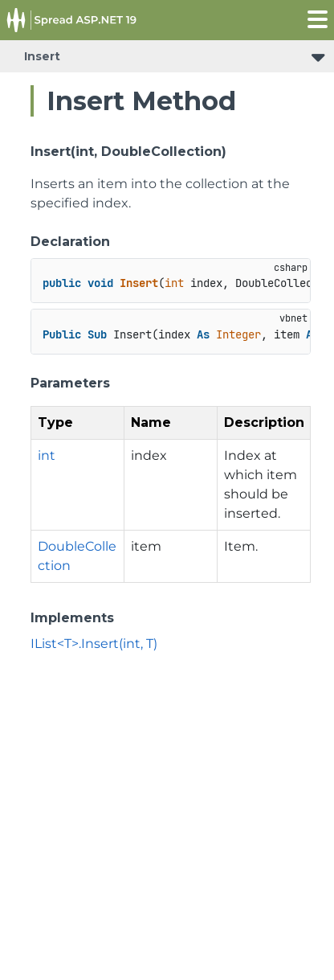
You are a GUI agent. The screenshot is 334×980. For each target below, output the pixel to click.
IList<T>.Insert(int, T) (94, 644)
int (47, 455)
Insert (42, 56)
